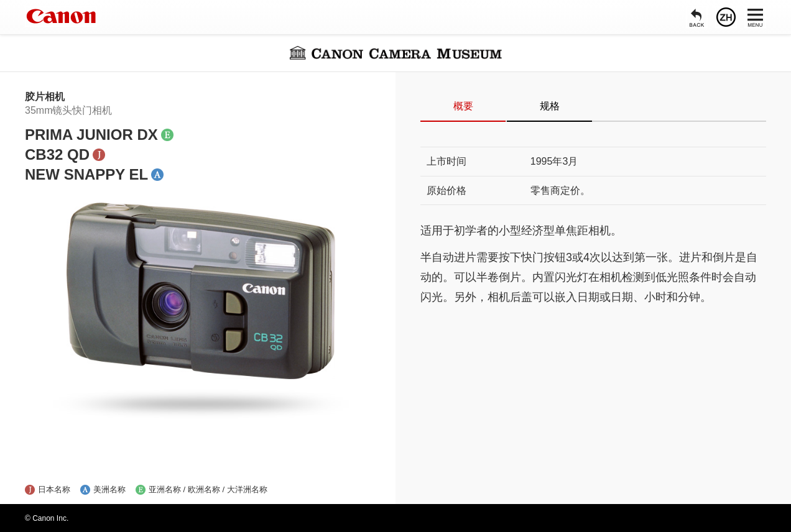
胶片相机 (45, 97)
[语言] (726, 17)
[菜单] (755, 17)
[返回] (697, 17)
